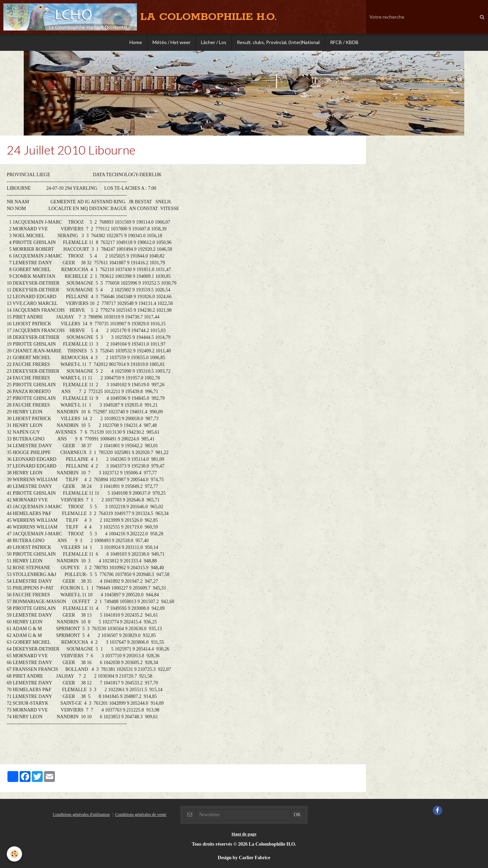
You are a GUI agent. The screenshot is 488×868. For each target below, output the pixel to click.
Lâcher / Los (214, 42)
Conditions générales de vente (140, 814)
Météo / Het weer (171, 42)
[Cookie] (14, 854)
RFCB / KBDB (344, 42)
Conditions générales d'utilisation (81, 814)
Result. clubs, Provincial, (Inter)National (278, 42)
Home (136, 42)
